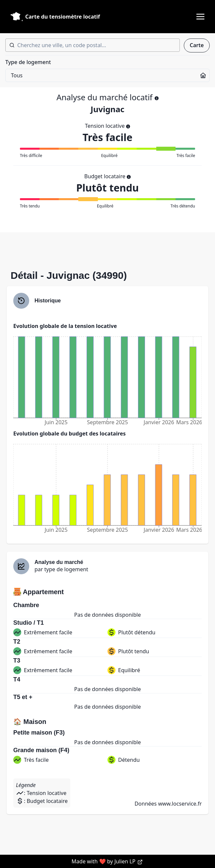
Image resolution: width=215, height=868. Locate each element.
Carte (197, 45)
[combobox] (93, 45)
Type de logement (28, 62)
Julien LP (129, 861)
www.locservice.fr (180, 804)
